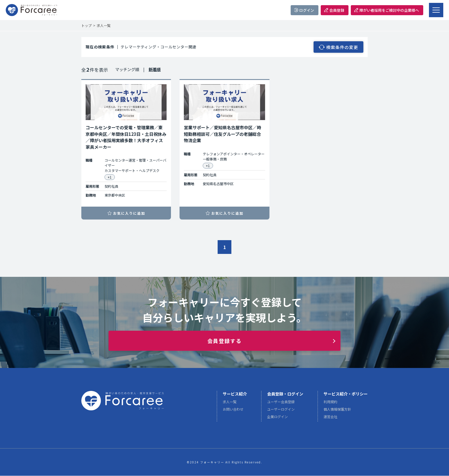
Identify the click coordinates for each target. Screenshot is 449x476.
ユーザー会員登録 (281, 403)
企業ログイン (277, 418)
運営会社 (330, 418)
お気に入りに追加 (129, 213)
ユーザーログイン (281, 411)
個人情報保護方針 (337, 411)
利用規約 (330, 403)
